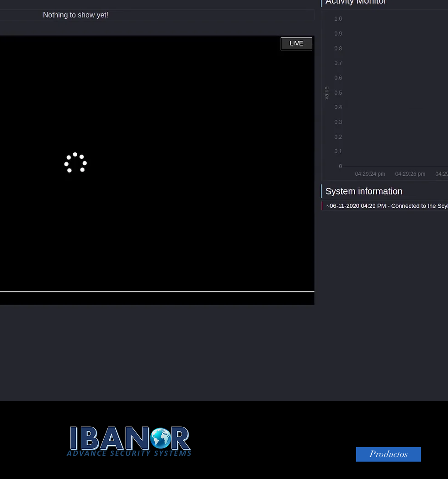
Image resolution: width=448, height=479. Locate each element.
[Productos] (389, 454)
